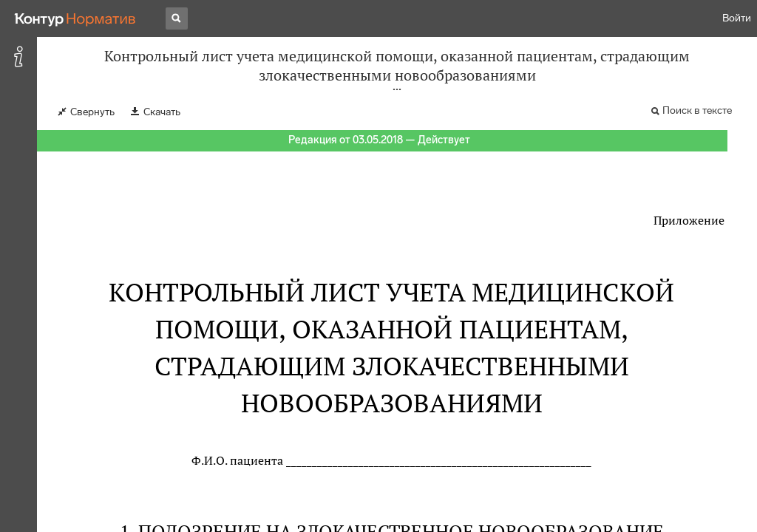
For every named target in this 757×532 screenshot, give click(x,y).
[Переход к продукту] (75, 18)
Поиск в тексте (697, 110)
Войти (737, 18)
